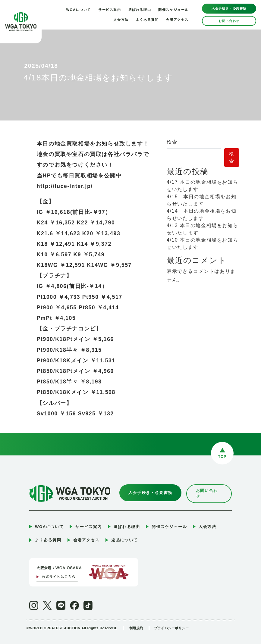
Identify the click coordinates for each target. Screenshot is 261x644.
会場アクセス (177, 20)
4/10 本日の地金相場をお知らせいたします (202, 244)
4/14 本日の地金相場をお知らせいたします (201, 215)
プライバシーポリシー (173, 622)
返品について (124, 534)
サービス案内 (110, 10)
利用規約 (136, 622)
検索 (172, 142)
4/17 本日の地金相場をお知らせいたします (202, 186)
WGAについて (79, 10)
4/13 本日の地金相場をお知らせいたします (202, 229)
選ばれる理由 (140, 10)
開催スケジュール (173, 10)
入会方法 (121, 20)
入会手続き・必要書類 (229, 8)
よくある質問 (147, 20)
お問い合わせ (229, 21)
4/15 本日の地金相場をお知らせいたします (201, 200)
